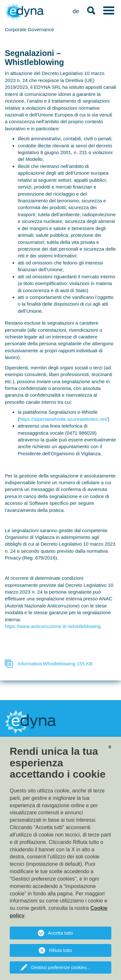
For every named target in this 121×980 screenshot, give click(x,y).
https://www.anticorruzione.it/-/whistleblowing (53, 626)
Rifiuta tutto (60, 950)
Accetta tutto (61, 933)
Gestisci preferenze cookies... (61, 967)
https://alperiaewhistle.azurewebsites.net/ (63, 419)
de (76, 11)
